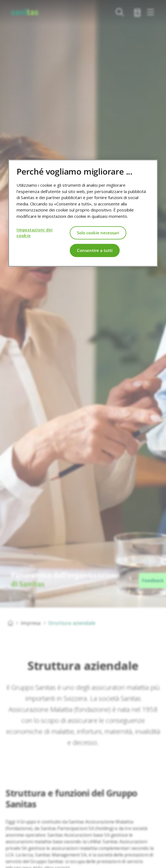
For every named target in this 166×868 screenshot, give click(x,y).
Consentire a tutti (95, 250)
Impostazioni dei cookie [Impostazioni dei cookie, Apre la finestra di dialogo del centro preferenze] (35, 233)
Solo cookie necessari (98, 233)
